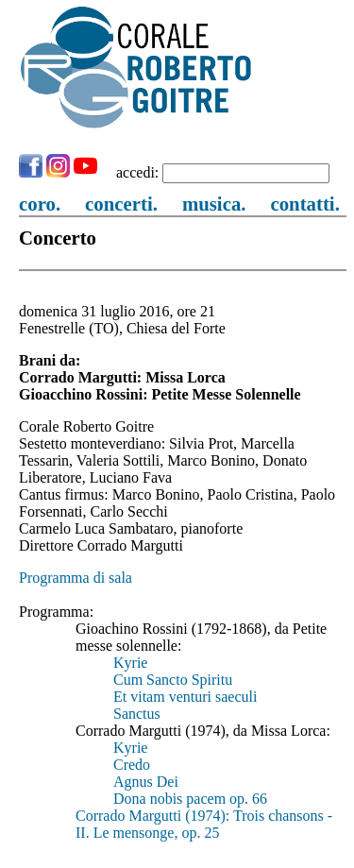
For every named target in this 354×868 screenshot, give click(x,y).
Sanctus (137, 714)
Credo (132, 765)
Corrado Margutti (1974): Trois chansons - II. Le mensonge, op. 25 (204, 824)
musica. (214, 204)
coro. (40, 204)
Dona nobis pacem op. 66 (190, 799)
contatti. (304, 204)
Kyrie (130, 663)
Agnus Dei (146, 782)
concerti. (121, 204)
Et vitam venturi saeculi (185, 697)
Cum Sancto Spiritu (173, 680)
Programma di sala (76, 578)
